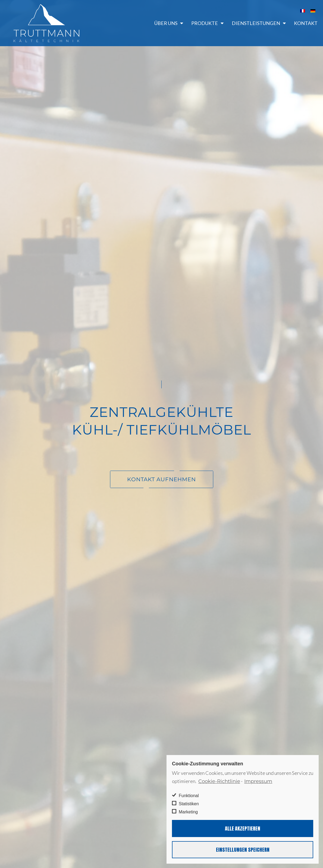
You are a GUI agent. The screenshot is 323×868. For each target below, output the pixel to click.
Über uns (169, 23)
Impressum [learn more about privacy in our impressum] (258, 781)
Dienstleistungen (259, 23)
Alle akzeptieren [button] (243, 828)
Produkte (207, 23)
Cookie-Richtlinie (219, 781)
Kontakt (306, 23)
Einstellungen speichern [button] (243, 850)
